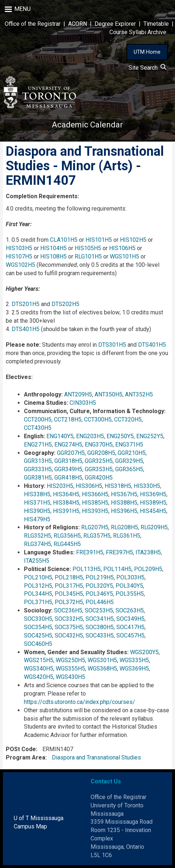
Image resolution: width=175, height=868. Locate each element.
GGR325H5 (99, 461)
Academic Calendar (87, 125)
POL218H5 (69, 577)
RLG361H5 (127, 536)
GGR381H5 (38, 478)
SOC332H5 (69, 619)
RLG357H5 (97, 536)
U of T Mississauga (39, 818)
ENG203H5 (90, 436)
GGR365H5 (129, 469)
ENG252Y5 (150, 436)
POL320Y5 (99, 586)
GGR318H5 (68, 461)
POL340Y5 (129, 586)
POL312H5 (38, 586)
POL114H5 (117, 569)
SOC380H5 (100, 627)
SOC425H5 (38, 635)
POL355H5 (130, 594)
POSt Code (21, 749)
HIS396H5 (124, 511)
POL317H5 (69, 586)
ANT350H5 (109, 394)
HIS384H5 (66, 503)
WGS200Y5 (144, 652)
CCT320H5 (128, 419)
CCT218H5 (68, 419)
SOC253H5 (99, 610)
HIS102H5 (133, 240)
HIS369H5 (153, 494)
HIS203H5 (60, 486)
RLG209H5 (154, 527)
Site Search (147, 68)
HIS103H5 (19, 248)
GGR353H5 (99, 469)
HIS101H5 (99, 240)
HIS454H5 (153, 511)
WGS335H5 (134, 660)
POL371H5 (38, 602)
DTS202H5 (65, 304)
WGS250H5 (70, 660)
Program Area (26, 757)
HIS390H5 (37, 511)
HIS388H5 (124, 503)
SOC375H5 (69, 627)
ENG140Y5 (60, 436)
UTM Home (147, 52)
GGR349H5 (68, 469)
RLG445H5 (67, 544)
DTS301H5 (112, 345)
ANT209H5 (78, 394)
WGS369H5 (134, 669)
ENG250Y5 (120, 436)
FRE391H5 (90, 552)
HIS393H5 (95, 511)
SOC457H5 (130, 635)
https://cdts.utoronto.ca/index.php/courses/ (80, 702)
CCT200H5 (38, 419)
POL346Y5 (99, 594)
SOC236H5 (68, 610)
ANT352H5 (139, 394)
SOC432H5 (69, 635)
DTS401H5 (26, 329)
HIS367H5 (124, 494)
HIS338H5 (37, 494)
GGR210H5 (132, 453)
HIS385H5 (95, 503)
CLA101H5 (64, 240)
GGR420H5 (99, 478)
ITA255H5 (37, 561)
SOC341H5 (100, 619)
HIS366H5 (95, 494)
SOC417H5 (130, 627)
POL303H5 (130, 577)
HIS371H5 (37, 503)
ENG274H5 (68, 445)
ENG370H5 (99, 445)
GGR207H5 (71, 453)
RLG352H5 (37, 536)
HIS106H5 (122, 248)
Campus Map (30, 826)
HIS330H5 (147, 486)
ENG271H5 (38, 445)
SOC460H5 (38, 644)
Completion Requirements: (42, 196)
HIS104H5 (53, 248)
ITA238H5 (148, 552)
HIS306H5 (89, 486)
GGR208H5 (101, 453)
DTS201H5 (26, 304)
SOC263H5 (130, 610)
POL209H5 (148, 569)
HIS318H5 (118, 486)
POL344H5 (38, 594)
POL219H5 (100, 577)
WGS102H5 (20, 265)
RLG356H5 (67, 536)
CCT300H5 (98, 419)
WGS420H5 (39, 677)
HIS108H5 (53, 256)
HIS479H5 (37, 519)
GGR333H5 (38, 469)
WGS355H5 (70, 669)
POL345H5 (69, 594)
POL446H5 (100, 602)
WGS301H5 (102, 660)
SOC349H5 (130, 619)
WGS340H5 (39, 669)
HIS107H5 (19, 256)
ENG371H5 (129, 445)
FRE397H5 (119, 552)
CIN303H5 (83, 403)
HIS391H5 (66, 511)
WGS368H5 (102, 669)
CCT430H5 (38, 428)
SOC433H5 (100, 635)
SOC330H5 (38, 619)
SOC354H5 (38, 627)
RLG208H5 (124, 527)
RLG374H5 (37, 544)
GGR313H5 (38, 461)
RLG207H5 (95, 527)
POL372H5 (69, 602)
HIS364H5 (66, 494)
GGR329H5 (129, 461)
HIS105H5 (88, 248)
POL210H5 (38, 577)
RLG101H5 (88, 256)
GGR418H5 (68, 478)
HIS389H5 (153, 503)
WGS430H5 (70, 677)
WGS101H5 (124, 256)
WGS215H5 (39, 660)
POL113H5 (87, 569)
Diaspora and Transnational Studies (96, 757)
